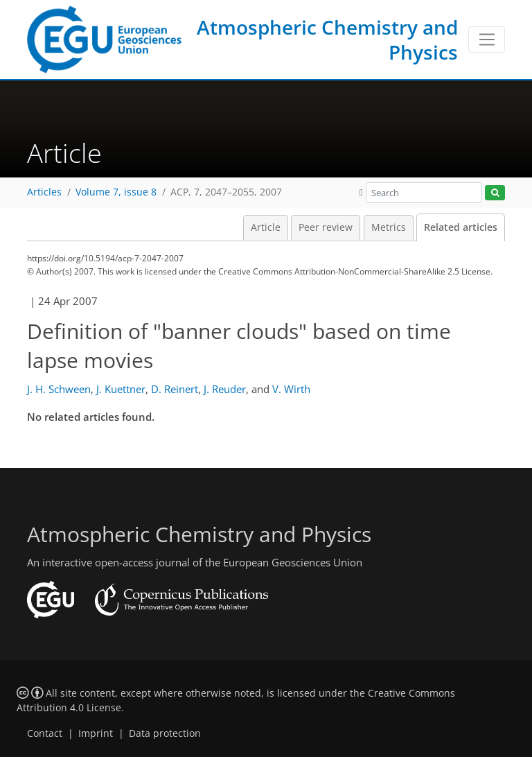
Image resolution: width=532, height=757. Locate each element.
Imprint (96, 733)
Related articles (461, 227)
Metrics (389, 227)
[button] (361, 192)
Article (266, 227)
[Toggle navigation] (487, 40)
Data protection (165, 733)
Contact (45, 733)
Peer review (326, 227)
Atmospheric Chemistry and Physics (327, 40)
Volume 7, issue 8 (116, 192)
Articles (44, 192)
